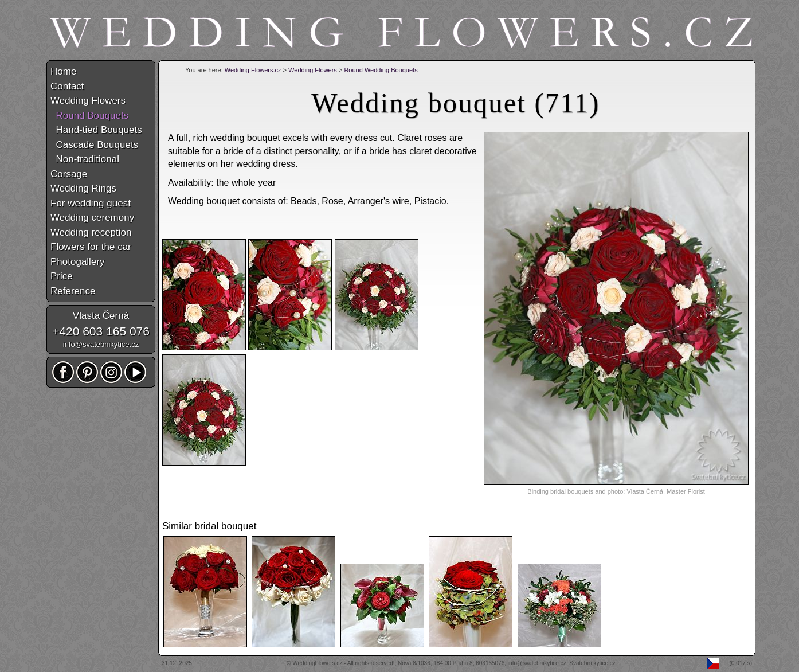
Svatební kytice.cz (592, 663)
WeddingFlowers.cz (317, 663)
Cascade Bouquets (94, 145)
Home (63, 71)
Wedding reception (91, 233)
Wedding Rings (83, 188)
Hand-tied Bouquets (96, 130)
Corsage (69, 174)
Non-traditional (85, 159)
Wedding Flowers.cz (253, 70)
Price (62, 276)
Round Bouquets (89, 116)
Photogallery (78, 262)
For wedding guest (91, 203)
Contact (67, 86)
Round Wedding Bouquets (381, 70)
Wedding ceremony (92, 218)
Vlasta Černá (101, 316)
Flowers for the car (91, 247)
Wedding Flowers (313, 70)
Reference (73, 291)
